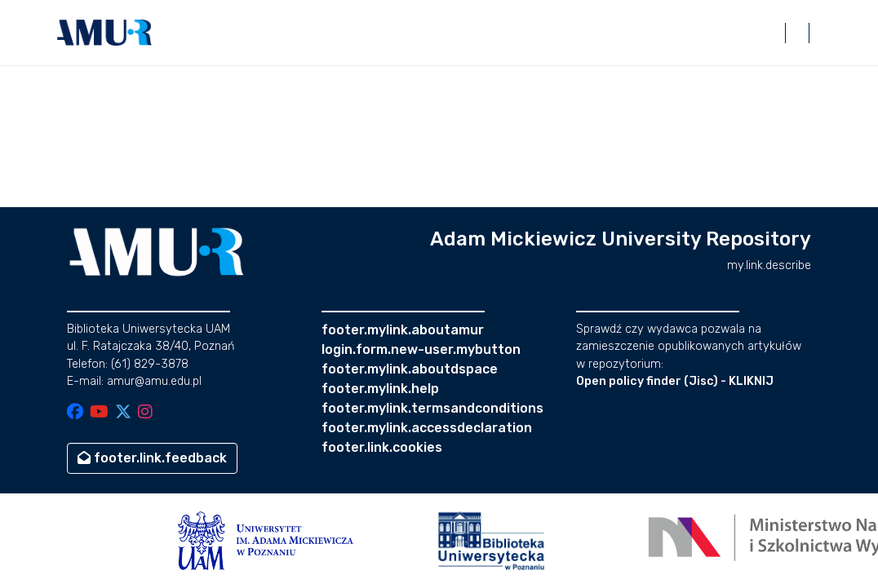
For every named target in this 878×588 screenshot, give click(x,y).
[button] (104, 33)
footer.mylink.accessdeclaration (427, 428)
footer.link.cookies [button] (382, 447)
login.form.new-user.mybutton (421, 349)
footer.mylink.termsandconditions (432, 408)
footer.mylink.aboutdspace (410, 369)
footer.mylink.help (380, 389)
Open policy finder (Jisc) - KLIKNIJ (675, 381)
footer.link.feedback (152, 458)
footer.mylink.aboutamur (403, 330)
